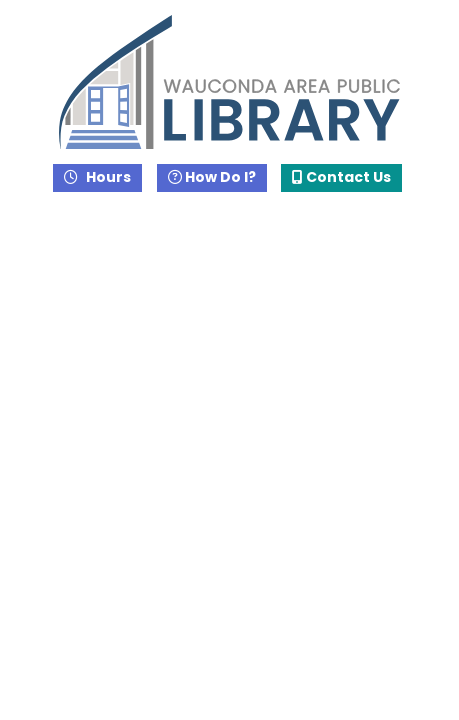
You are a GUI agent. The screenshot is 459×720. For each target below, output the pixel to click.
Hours (107, 177)
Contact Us (341, 177)
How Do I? (212, 177)
